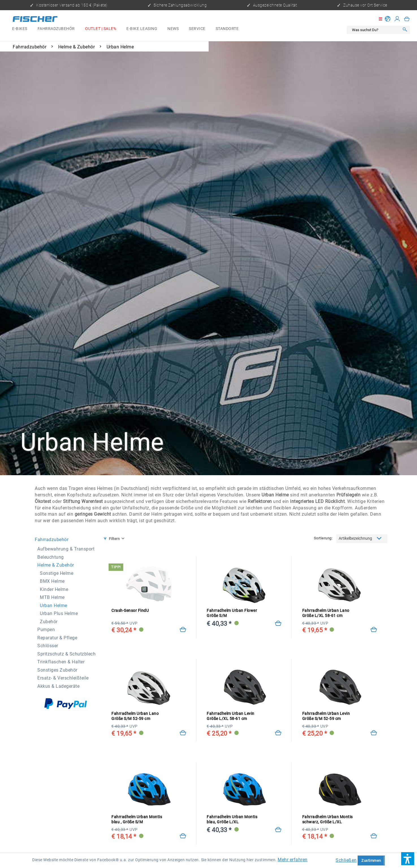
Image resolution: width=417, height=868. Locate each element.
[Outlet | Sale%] (101, 29)
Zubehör (49, 622)
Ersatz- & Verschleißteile (63, 678)
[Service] (197, 29)
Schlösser (48, 646)
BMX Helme (52, 581)
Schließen (346, 860)
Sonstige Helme (57, 573)
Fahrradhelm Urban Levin (231, 716)
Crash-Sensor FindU (130, 611)
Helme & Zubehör (56, 565)
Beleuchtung (51, 557)
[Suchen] (405, 30)
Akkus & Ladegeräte (58, 686)
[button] (408, 859)
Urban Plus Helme (59, 613)
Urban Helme (54, 606)
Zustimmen (371, 861)
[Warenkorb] (407, 19)
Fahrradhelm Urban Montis (137, 819)
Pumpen (46, 630)
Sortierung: (323, 538)
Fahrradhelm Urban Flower (232, 613)
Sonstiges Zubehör (57, 670)
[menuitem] (20, 29)
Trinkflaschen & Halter (61, 662)
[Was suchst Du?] (375, 30)
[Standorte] (227, 29)
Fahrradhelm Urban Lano (326, 613)
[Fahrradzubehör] (56, 29)
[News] (173, 29)
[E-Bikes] (20, 29)
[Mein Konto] (397, 19)
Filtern (112, 539)
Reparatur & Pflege (57, 638)
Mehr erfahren (293, 860)
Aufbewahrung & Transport (66, 549)
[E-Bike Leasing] (142, 29)
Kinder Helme (54, 589)
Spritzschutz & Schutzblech (66, 654)
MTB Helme (52, 597)
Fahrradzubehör (52, 540)
